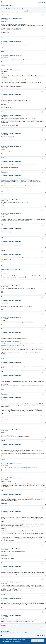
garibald (2, 52)
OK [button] (38, 641)
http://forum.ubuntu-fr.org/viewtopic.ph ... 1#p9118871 (26, 467)
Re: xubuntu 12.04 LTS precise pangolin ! (11, 42)
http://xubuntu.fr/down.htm (14, 28)
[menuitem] (38, 2)
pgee (2, 90)
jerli (2, 14)
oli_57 (2, 371)
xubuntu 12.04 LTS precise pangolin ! (13, 9)
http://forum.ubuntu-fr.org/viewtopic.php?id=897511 (12, 345)
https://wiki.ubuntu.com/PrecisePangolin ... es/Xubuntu (13, 180)
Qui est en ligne (6, 631)
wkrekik (2, 544)
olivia (2, 38)
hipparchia (3, 66)
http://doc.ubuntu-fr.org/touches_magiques (19, 221)
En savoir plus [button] (18, 642)
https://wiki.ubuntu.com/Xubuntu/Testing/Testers (12, 187)
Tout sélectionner (8, 554)
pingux (2, 490)
